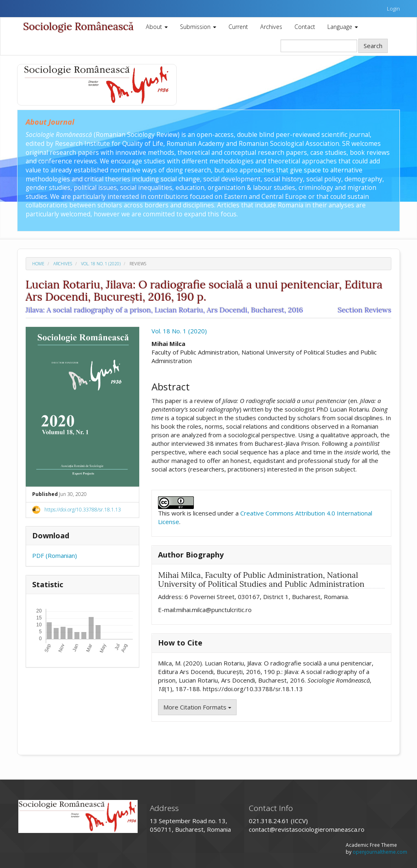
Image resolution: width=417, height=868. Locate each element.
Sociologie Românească (78, 26)
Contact (305, 27)
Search (373, 46)
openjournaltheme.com (380, 852)
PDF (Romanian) (55, 555)
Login (393, 9)
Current (238, 27)
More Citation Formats (197, 707)
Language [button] (343, 27)
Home (38, 264)
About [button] (157, 27)
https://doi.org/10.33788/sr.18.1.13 (83, 510)
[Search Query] (319, 46)
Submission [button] (198, 27)
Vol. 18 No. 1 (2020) (101, 264)
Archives (271, 27)
